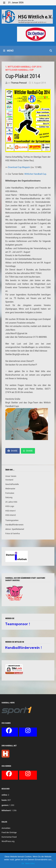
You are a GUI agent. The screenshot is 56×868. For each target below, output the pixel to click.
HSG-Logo (10, 506)
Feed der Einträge (9, 832)
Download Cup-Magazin (19, 167)
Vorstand (9, 480)
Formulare (10, 493)
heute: (4, 800)
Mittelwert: (6, 810)
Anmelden (6, 828)
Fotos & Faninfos (13, 533)
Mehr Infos (30, 863)
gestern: (5, 805)
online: (5, 795)
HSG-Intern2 (11, 515)
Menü (8, 51)
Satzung (9, 497)
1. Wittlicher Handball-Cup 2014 (23, 67)
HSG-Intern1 (11, 511)
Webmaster (10, 489)
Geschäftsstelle (12, 484)
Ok (23, 863)
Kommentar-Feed (9, 837)
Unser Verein (11, 476)
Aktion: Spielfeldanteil (15, 529)
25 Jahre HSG (11, 502)
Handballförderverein (14, 525)
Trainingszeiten (12, 520)
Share (13, 451)
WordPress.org (8, 841)
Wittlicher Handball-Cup (19, 70)
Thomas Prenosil (19, 83)
